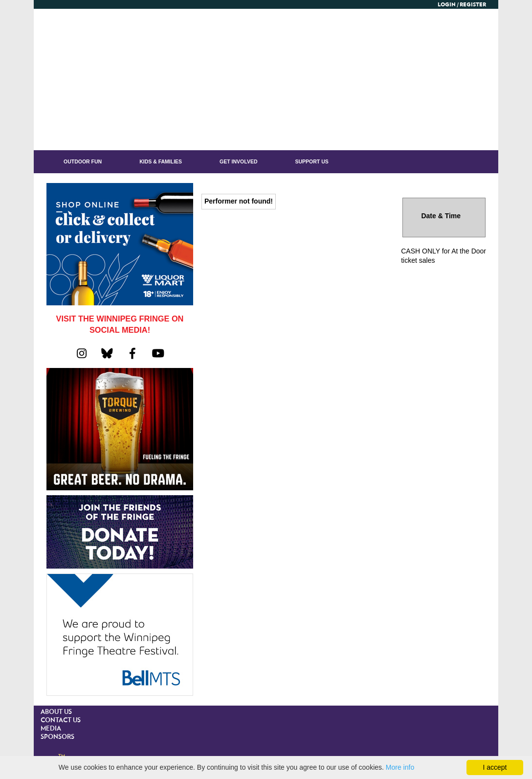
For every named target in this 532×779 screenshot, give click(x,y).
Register (473, 5)
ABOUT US (56, 712)
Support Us (312, 161)
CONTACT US (61, 721)
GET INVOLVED (238, 161)
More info (400, 767)
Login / (448, 5)
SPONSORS (57, 737)
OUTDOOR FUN (83, 161)
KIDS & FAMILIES (161, 161)
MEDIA (51, 729)
